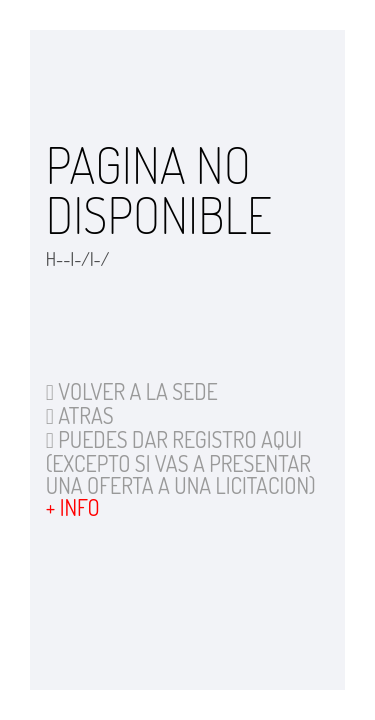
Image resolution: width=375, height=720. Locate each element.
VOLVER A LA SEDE (132, 391)
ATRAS (80, 415)
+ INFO (73, 507)
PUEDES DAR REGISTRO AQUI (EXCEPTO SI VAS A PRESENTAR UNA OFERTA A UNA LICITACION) (181, 462)
